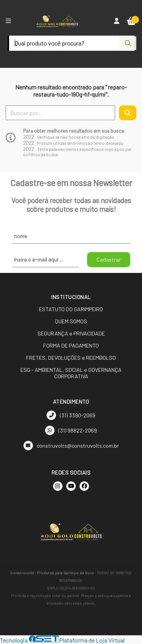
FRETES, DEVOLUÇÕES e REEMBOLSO (71, 358)
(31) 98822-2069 (71, 430)
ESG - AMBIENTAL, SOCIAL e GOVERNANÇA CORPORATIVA (71, 373)
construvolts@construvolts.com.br (71, 446)
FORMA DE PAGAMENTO (71, 346)
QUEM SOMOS (71, 321)
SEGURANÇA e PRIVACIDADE (71, 333)
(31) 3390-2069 (71, 415)
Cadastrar (109, 259)
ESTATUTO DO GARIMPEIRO (71, 309)
